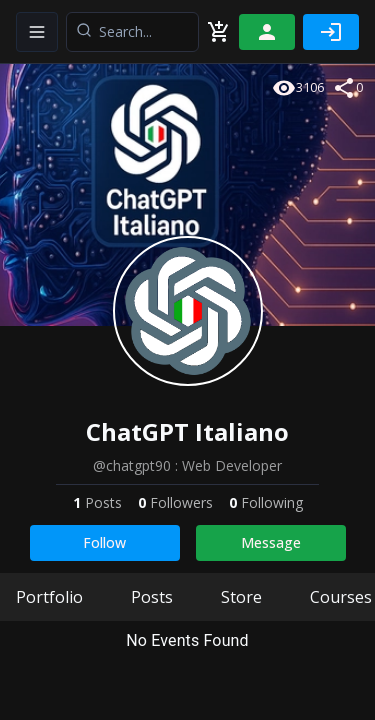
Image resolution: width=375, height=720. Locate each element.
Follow (104, 542)
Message (271, 542)
